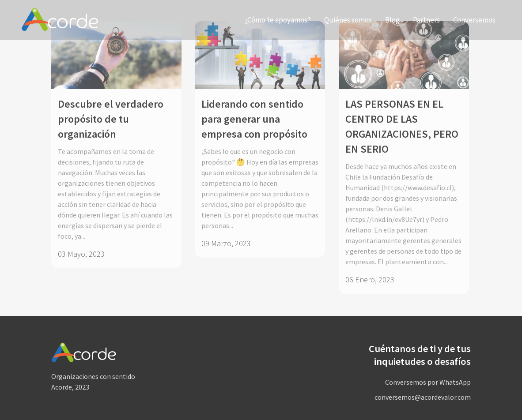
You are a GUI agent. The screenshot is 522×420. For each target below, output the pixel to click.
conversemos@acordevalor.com (423, 397)
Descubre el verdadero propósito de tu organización (111, 119)
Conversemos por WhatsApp (428, 382)
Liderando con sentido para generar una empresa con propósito (254, 119)
